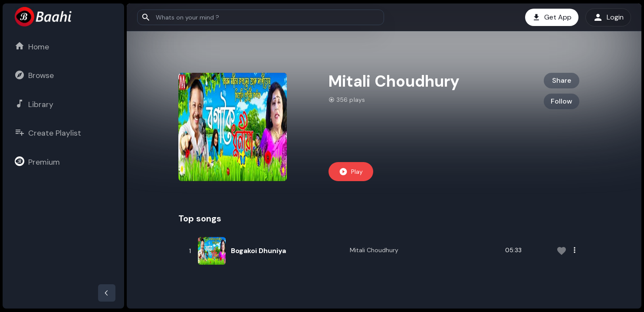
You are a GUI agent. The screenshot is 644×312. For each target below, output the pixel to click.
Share (562, 80)
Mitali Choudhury (374, 250)
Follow (562, 101)
